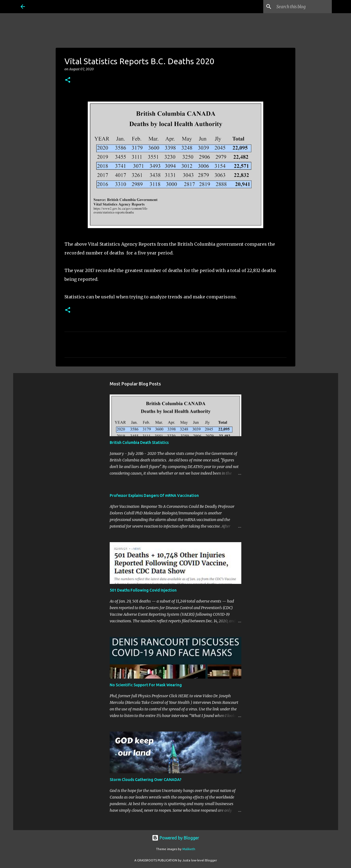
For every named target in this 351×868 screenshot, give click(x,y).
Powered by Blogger (175, 838)
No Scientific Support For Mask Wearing (146, 685)
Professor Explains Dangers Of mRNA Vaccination (154, 495)
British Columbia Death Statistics (139, 443)
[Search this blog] (303, 7)
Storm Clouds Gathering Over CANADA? (146, 780)
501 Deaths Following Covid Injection (143, 590)
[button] (68, 80)
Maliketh (189, 849)
